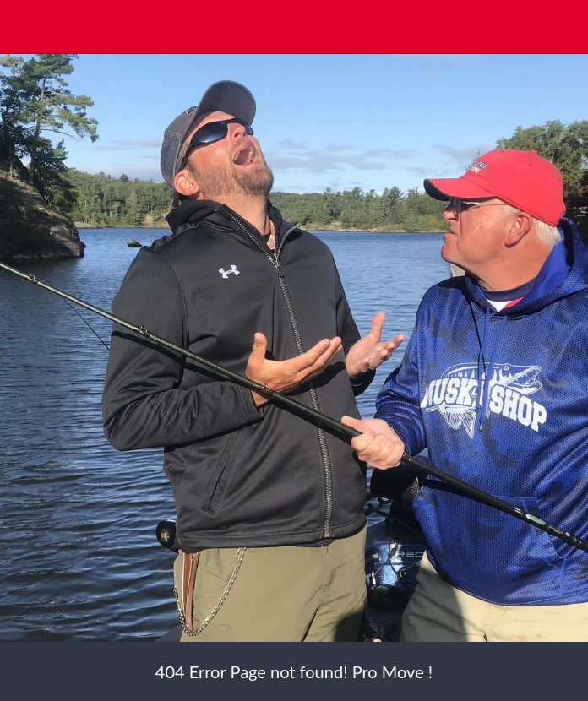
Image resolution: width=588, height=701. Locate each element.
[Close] (27, 27)
